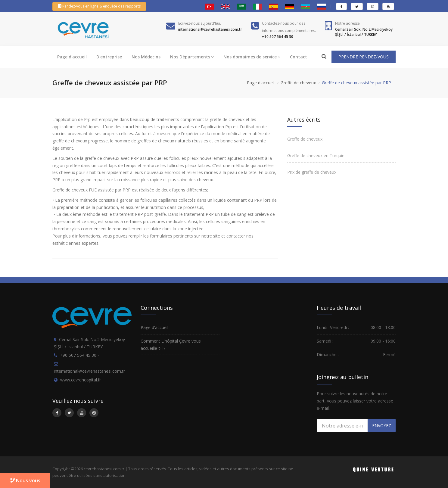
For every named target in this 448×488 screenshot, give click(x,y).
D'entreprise (109, 57)
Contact (299, 57)
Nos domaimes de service (252, 57)
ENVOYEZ (382, 426)
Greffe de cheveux (298, 83)
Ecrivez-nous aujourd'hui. (200, 23)
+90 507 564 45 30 (78, 355)
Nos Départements (192, 57)
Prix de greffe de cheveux (312, 172)
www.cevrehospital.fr (81, 380)
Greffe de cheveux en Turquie (316, 155)
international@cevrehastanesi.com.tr (89, 371)
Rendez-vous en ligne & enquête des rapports (99, 6)
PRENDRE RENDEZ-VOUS (364, 57)
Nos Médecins (146, 57)
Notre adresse (347, 23)
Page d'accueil (72, 57)
